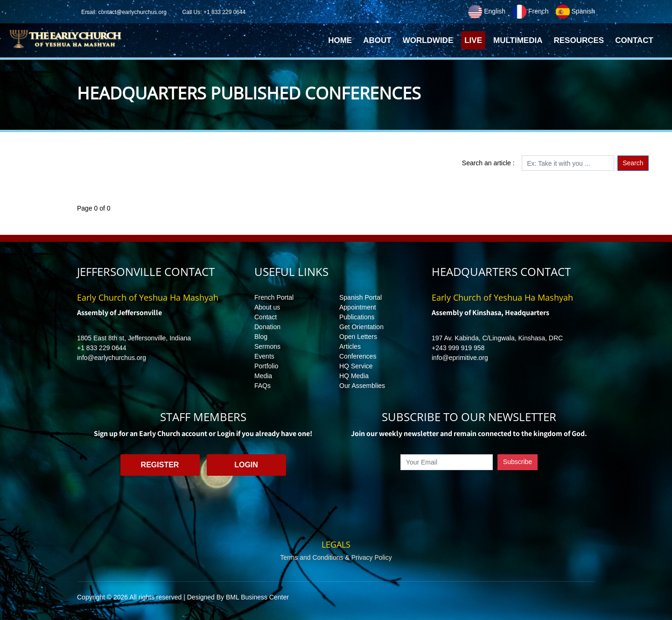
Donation (267, 327)
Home (341, 43)
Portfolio (266, 366)
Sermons (267, 346)
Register (160, 465)
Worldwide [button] (428, 40)
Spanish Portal (360, 297)
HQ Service (356, 366)
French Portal (274, 297)
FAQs (262, 386)
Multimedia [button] (518, 40)
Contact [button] (634, 40)
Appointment (358, 307)
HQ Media (354, 376)
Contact (266, 317)
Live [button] (473, 40)
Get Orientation (361, 327)
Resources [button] (579, 40)
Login (246, 465)
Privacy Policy (372, 557)
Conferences (358, 356)
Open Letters (358, 337)
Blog (261, 337)
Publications (357, 317)
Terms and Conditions (311, 557)
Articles (350, 346)
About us (267, 307)
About (377, 40)
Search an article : (488, 163)
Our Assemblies (362, 386)
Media (263, 376)
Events (264, 356)
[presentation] (469, 492)
